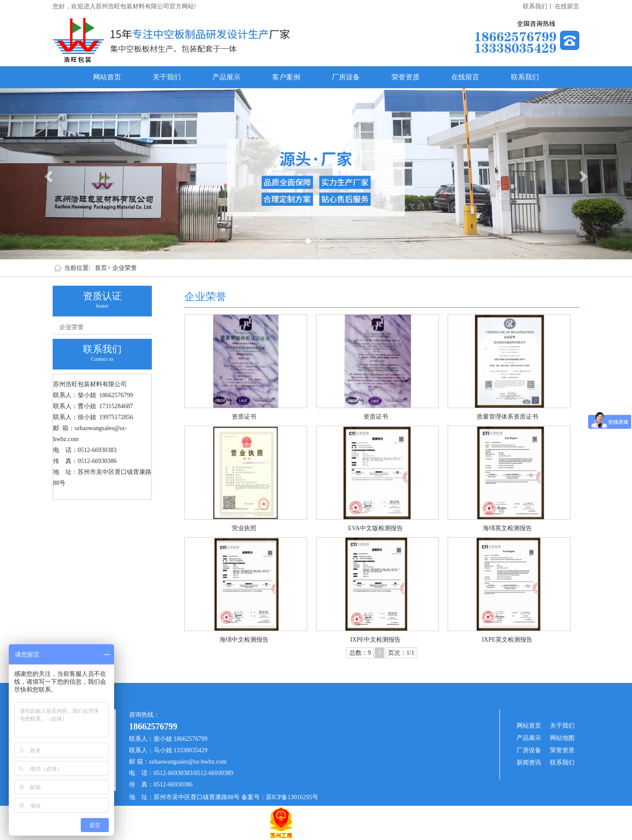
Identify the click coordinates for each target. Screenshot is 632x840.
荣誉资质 (406, 77)
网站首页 (107, 77)
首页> (103, 268)
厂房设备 (346, 77)
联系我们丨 (538, 6)
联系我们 (525, 77)
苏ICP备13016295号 (292, 797)
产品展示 (226, 77)
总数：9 (360, 653)
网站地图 (562, 738)
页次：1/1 (401, 653)
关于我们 (167, 77)
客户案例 (286, 77)
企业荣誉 (125, 268)
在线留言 (567, 6)
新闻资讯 (529, 763)
